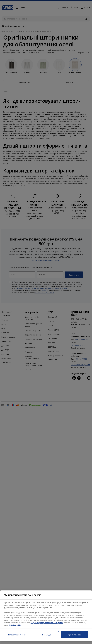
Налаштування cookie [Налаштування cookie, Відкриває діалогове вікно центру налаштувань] (17, 635)
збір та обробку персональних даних (47, 623)
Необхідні (47, 635)
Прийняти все (74, 635)
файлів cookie (15, 625)
